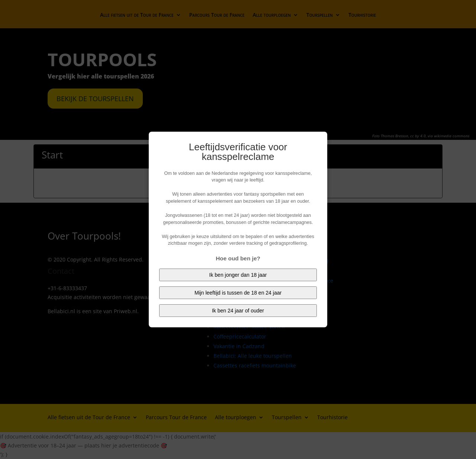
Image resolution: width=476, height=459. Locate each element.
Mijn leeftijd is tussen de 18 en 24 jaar (238, 293)
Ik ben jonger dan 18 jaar (238, 275)
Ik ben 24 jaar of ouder (238, 311)
